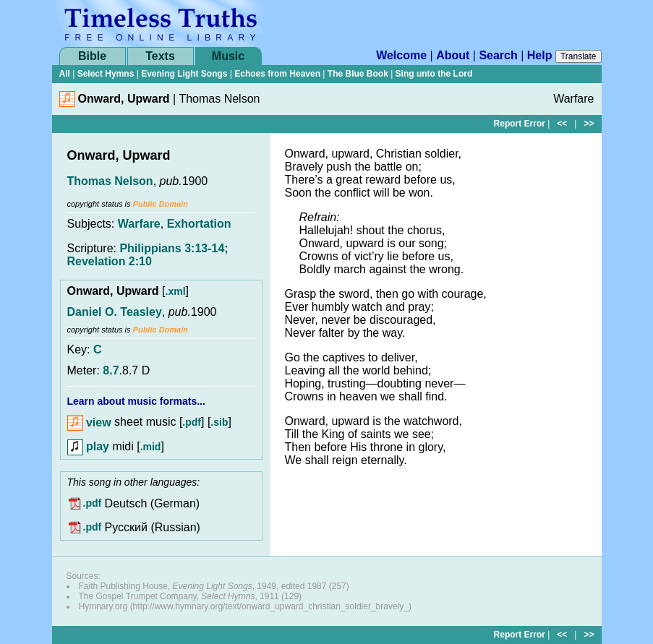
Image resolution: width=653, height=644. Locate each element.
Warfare (139, 224)
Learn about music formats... (136, 401)
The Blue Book (358, 74)
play (88, 446)
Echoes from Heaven (277, 74)
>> (589, 124)
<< (562, 124)
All (65, 74)
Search (498, 55)
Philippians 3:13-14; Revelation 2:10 (148, 255)
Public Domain (161, 204)
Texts (160, 56)
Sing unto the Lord (434, 74)
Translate (579, 56)
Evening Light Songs (184, 74)
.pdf (192, 423)
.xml (176, 291)
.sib (219, 423)
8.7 (111, 370)
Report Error (520, 124)
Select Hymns (106, 74)
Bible (92, 56)
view (89, 422)
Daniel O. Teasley (115, 312)
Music (228, 56)
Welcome (401, 55)
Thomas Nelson (110, 181)
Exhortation (199, 224)
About (453, 55)
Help (540, 55)
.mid (151, 447)
